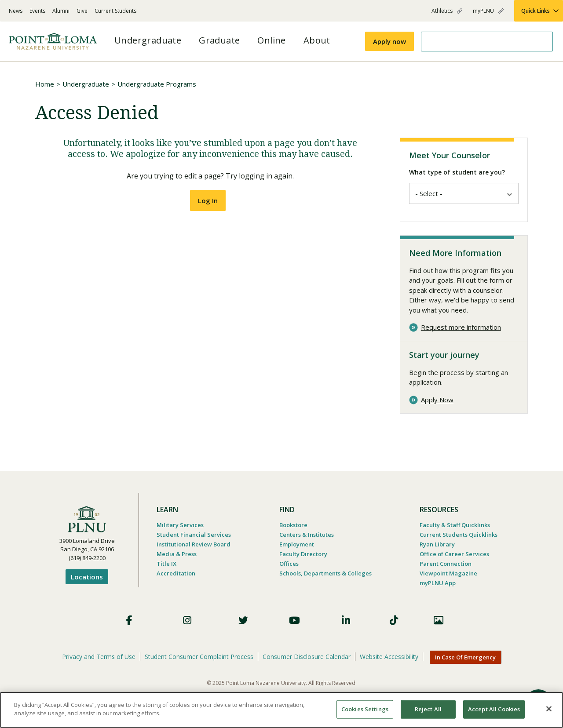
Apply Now (437, 399)
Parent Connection (446, 562)
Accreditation (176, 572)
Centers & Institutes (307, 533)
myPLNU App (438, 582)
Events (37, 11)
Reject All (428, 709)
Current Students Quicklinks (459, 533)
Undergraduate (86, 84)
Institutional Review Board (194, 543)
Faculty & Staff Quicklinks (455, 524)
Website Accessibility (389, 655)
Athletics (442, 11)
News (16, 11)
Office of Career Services (454, 553)
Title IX (166, 562)
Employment (297, 543)
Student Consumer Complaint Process (199, 655)
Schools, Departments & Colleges (325, 572)
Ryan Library (437, 543)
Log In (208, 200)
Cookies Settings (365, 709)
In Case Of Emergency (465, 656)
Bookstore (293, 524)
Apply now (389, 41)
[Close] (549, 709)
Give (82, 11)
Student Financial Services (194, 533)
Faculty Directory (303, 553)
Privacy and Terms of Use (99, 655)
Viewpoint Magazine (448, 572)
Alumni (61, 11)
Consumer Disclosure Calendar (307, 655)
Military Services (180, 524)
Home (45, 84)
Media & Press (177, 553)
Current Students (115, 11)
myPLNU (483, 11)
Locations (87, 575)
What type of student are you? (457, 172)
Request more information (461, 326)
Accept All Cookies (494, 709)
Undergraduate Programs (157, 84)
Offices (289, 562)
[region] (281, 710)
